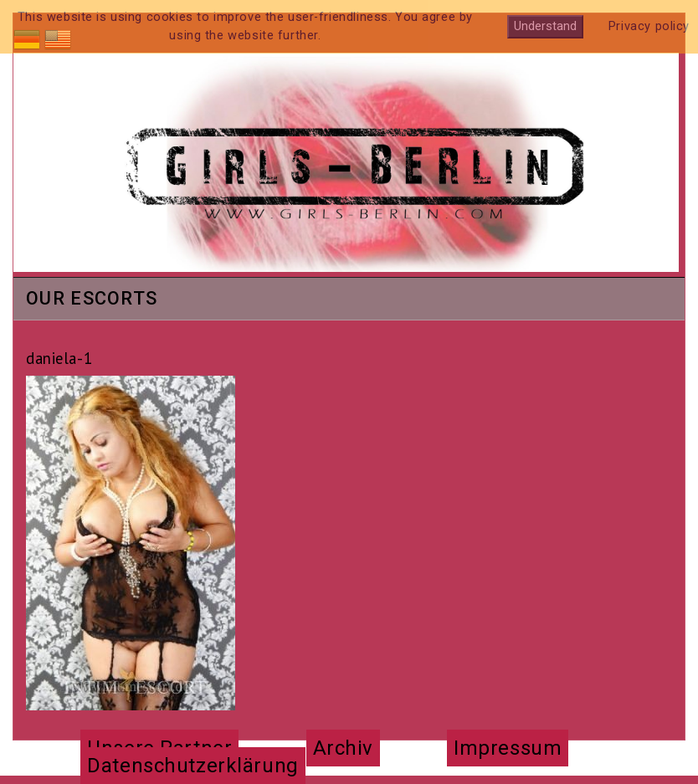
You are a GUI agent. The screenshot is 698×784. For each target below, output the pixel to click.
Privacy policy (649, 26)
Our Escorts (92, 300)
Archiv (343, 748)
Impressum (508, 748)
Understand (545, 26)
